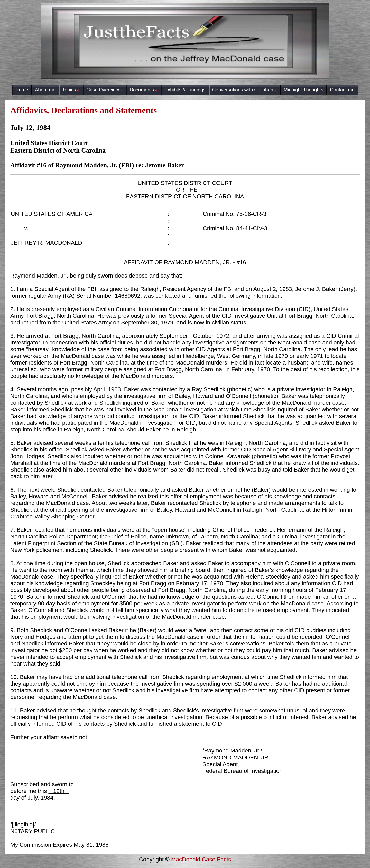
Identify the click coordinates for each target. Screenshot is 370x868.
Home (22, 90)
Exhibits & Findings (185, 90)
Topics (71, 90)
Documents (144, 90)
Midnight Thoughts (303, 90)
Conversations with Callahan (245, 90)
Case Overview (105, 90)
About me (45, 90)
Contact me (342, 90)
